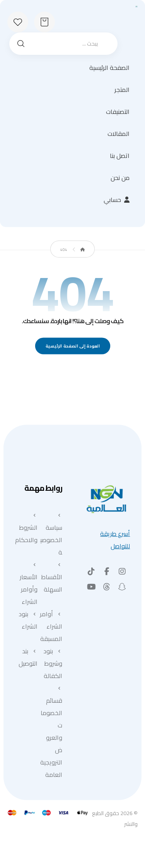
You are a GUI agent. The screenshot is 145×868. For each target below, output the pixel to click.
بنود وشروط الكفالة (53, 663)
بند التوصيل (28, 657)
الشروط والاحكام (26, 529)
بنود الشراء (28, 620)
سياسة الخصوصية (51, 535)
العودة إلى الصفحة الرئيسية (72, 346)
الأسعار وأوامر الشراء (29, 584)
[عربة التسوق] (44, 21)
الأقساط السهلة (52, 578)
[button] (122, 571)
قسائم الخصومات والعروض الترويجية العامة (51, 733)
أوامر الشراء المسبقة (51, 626)
